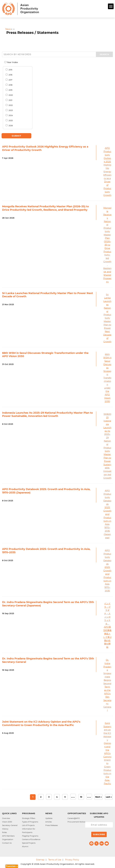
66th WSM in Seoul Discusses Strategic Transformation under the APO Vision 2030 (107, 378)
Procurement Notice (76, 822)
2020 (10, 95)
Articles (49, 822)
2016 (10, 75)
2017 (10, 80)
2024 (10, 115)
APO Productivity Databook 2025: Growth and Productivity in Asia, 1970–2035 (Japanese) (107, 514)
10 (81, 797)
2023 (10, 110)
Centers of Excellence (31, 839)
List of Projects (28, 825)
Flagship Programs (30, 836)
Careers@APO (74, 818)
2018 (10, 85)
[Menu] (111, 6)
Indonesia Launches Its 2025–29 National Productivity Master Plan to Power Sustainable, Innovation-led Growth (47, 414)
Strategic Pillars (29, 818)
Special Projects (29, 843)
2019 (10, 90)
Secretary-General (10, 825)
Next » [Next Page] (98, 797)
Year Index (12, 62)
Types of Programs (30, 822)
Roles (4, 832)
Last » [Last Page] (109, 797)
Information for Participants (29, 831)
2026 (10, 126)
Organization (8, 839)
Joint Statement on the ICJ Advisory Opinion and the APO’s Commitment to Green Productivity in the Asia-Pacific (107, 753)
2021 (10, 100)
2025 (10, 120)
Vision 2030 (7, 822)
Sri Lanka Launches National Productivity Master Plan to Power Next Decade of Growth (107, 318)
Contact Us (7, 843)
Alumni (25, 846)
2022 (10, 105)
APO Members (8, 836)
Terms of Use (55, 860)
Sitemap (40, 860)
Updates (49, 818)
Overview (6, 818)
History (5, 829)
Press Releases (52, 825)
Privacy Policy (72, 860)
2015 (10, 70)
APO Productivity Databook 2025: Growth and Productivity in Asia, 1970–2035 (107, 571)
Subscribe (99, 834)
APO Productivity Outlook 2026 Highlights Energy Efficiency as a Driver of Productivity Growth (107, 171)
